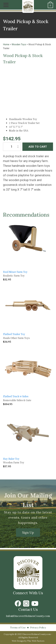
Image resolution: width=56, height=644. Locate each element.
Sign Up (28, 532)
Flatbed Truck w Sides (16, 396)
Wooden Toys (19, 44)
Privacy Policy (38, 627)
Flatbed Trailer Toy (14, 334)
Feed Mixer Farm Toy (15, 272)
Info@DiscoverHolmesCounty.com (28, 616)
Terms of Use (18, 627)
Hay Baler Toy (11, 459)
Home (6, 44)
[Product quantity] (12, 147)
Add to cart (38, 147)
